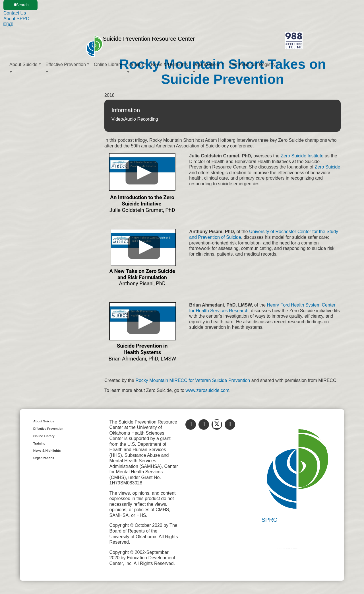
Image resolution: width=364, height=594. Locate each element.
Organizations (44, 458)
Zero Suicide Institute (302, 156)
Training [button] (135, 64)
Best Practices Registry (252, 64)
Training (39, 443)
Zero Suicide (327, 167)
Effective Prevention (48, 429)
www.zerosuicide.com (208, 390)
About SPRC (16, 19)
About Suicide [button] (23, 64)
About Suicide (44, 421)
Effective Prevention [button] (66, 64)
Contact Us (15, 13)
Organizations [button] (207, 64)
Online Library (108, 64)
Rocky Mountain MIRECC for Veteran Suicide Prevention (193, 380)
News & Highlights (169, 64)
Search (21, 5)
